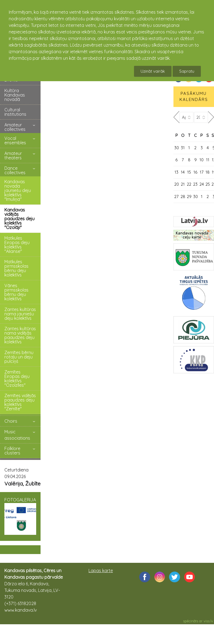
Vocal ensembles (15, 140)
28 (183, 197)
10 (202, 160)
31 (183, 148)
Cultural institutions (15, 112)
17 (202, 172)
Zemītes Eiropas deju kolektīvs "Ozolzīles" (17, 379)
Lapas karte (101, 570)
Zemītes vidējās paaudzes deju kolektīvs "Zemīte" (20, 402)
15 (189, 172)
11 (208, 160)
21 (183, 184)
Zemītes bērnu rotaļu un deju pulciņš (19, 357)
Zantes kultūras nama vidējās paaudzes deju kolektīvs (20, 335)
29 (189, 197)
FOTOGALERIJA (20, 516)
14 (183, 172)
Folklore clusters (12, 451)
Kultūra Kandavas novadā (15, 95)
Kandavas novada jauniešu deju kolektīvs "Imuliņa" (18, 190)
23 (195, 184)
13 (176, 172)
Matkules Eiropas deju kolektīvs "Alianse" (17, 245)
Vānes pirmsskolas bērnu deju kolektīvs (16, 292)
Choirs (11, 421)
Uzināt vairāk (153, 71)
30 (177, 148)
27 (176, 197)
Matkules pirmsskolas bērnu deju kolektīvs (16, 268)
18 (208, 172)
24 (202, 184)
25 (208, 184)
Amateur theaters (13, 156)
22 (189, 184)
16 (195, 172)
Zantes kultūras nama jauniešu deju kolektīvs (20, 314)
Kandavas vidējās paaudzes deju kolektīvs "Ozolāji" (19, 219)
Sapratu (187, 71)
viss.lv (208, 621)
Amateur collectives (15, 127)
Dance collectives (15, 170)
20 (177, 184)
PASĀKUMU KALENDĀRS (194, 97)
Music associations (17, 435)
